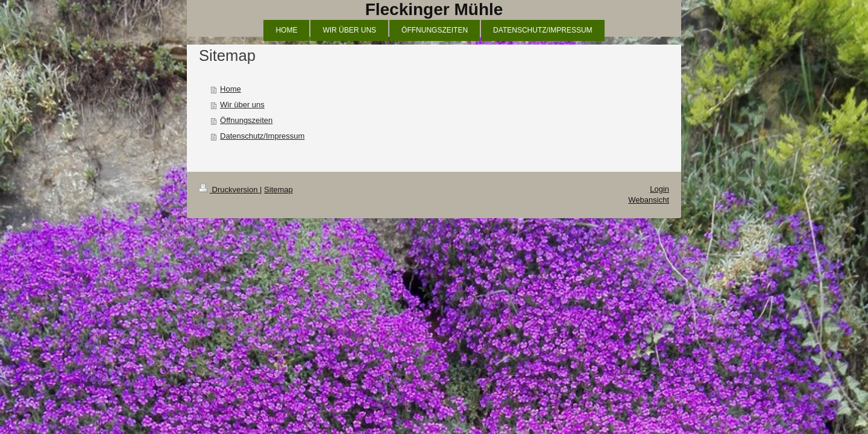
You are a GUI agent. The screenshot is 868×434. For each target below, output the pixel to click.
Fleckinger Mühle (434, 9)
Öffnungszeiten (246, 120)
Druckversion (229, 190)
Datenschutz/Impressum (262, 136)
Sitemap (278, 190)
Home (231, 89)
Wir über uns (242, 105)
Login (659, 189)
